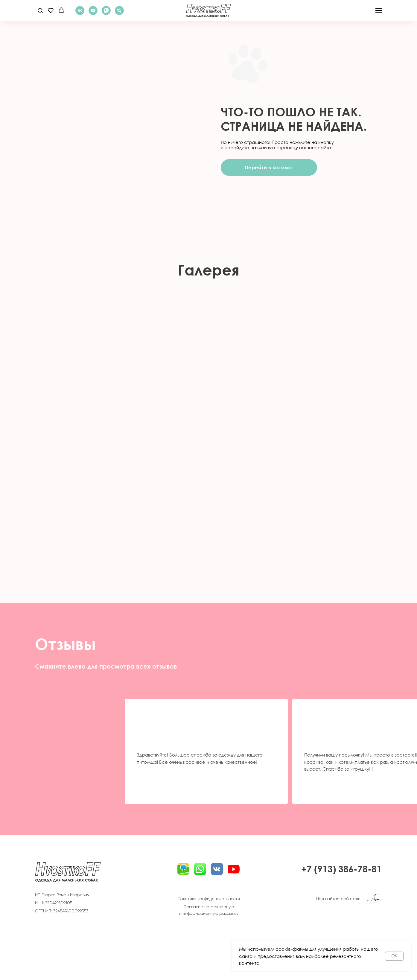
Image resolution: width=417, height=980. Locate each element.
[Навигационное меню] (379, 10)
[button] (40, 10)
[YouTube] (93, 13)
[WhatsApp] (106, 13)
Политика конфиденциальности (209, 899)
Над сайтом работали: (339, 899)
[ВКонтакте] (80, 13)
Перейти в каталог (269, 167)
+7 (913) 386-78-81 (341, 869)
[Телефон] (119, 13)
